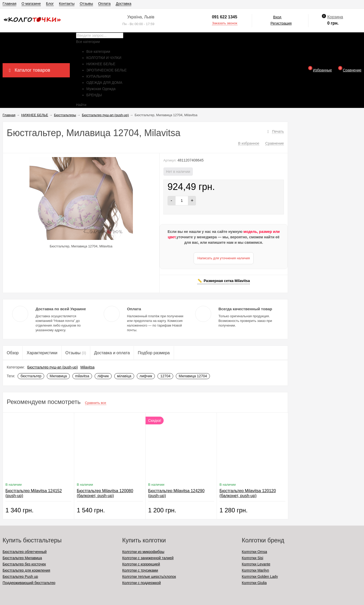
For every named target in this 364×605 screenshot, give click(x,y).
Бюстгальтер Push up (20, 577)
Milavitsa (87, 367)
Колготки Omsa (254, 552)
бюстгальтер (31, 376)
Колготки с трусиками (140, 570)
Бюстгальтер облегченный (25, 552)
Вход (277, 17)
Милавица (58, 376)
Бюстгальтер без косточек (24, 564)
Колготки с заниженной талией (148, 558)
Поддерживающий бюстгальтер (29, 583)
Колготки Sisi (252, 558)
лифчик (146, 376)
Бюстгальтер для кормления (26, 570)
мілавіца (124, 376)
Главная (9, 4)
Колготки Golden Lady (260, 577)
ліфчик (103, 376)
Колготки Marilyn (255, 570)
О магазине (31, 4)
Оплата (104, 4)
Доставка (124, 4)
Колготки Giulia (254, 583)
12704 (165, 376)
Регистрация (281, 23)
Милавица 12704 (193, 376)
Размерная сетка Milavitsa (227, 281)
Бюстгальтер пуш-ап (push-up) (53, 367)
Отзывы (86, 4)
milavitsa (82, 376)
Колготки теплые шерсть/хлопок (149, 577)
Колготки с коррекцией (141, 564)
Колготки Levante (256, 564)
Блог (50, 4)
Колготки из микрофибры (143, 552)
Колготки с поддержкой (142, 583)
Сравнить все (96, 403)
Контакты (67, 4)
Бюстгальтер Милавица (22, 558)
